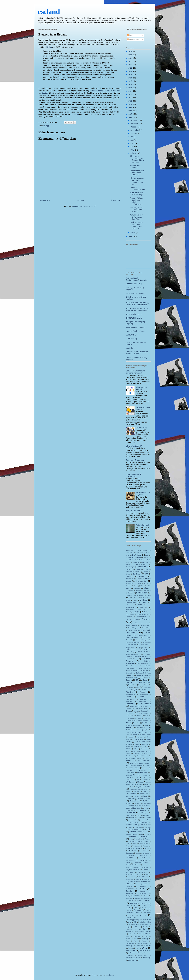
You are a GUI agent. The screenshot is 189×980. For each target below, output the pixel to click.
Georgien (129, 702)
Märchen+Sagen (137, 784)
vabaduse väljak (145, 922)
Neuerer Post (45, 200)
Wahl (136, 939)
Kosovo (146, 754)
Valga (128, 927)
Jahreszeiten (137, 732)
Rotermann (137, 846)
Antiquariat (136, 562)
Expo (140, 685)
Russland (133, 851)
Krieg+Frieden (142, 756)
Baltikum (129, 572)
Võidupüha (137, 936)
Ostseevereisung (145, 820)
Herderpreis (129, 718)
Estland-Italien (130, 647)
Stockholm (129, 898)
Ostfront (140, 818)
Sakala (138, 853)
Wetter (131, 948)
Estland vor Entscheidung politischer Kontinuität (135, 372)
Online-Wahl (130, 813)
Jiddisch (135, 735)
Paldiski (145, 822)
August (133, 133)
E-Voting (144, 602)
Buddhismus (130, 584)
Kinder (137, 746)
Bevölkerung (137, 574)
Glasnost (128, 709)
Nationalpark (134, 801)
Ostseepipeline (133, 820)
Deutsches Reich (131, 595)
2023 (131, 61)
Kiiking (128, 746)
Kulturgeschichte (144, 761)
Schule (128, 863)
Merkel (128, 792)
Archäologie (130, 567)
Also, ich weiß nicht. (133, 511)
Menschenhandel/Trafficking (139, 789)
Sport (142, 889)
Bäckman (139, 569)
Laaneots (148, 765)
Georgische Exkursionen (135, 460)
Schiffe (143, 858)
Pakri (137, 822)
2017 (131, 81)
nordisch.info (131, 348)
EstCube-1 (129, 620)
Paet (130, 822)
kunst (132, 763)
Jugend (131, 737)
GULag (136, 711)
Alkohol (146, 557)
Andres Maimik (144, 560)
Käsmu (137, 744)
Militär (145, 792)
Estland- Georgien (132, 625)
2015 (131, 88)
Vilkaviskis (132, 934)
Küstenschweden (137, 765)
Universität (147, 920)
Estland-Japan (143, 647)
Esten (137, 620)
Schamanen (144, 856)
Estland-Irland (132, 645)
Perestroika (138, 827)
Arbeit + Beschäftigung (136, 565)
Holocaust (138, 718)
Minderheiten (131, 794)
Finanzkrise (147, 687)
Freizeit (128, 697)
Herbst (146, 716)
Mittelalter (129, 796)
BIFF (146, 574)
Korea (128, 754)
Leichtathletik (142, 772)
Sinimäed (146, 870)
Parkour (128, 825)
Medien (148, 787)
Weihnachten (130, 943)
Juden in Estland (145, 735)
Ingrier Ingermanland (135, 725)
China (136, 586)
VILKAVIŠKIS (144, 934)
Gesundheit (133, 706)
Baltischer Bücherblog (134, 284)
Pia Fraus (148, 827)
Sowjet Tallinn (133, 881)
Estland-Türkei (143, 668)
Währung (145, 939)
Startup (128, 896)
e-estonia (143, 600)
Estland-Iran (147, 642)
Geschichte (130, 704)
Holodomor (147, 718)
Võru (146, 936)
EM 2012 (145, 610)
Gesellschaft (146, 704)
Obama (139, 806)
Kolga (128, 751)
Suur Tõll (131, 901)
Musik (145, 796)
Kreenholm (129, 756)
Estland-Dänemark (134, 630)
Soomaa (138, 879)
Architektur (142, 567)
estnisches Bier (131, 678)
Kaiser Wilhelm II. (140, 742)
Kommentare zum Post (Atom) (85, 206)
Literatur (129, 780)
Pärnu (135, 825)
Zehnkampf (147, 958)
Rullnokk (146, 846)
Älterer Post (115, 200)
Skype (139, 874)
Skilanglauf (130, 874)
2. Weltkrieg (130, 557)
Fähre (146, 685)
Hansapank (144, 711)
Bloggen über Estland (53, 34)
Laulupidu (143, 770)
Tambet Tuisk (145, 903)
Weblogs (145, 941)
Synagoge (139, 901)
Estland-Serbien (131, 666)
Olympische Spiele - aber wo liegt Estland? (138, 173)
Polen (142, 829)
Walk (135, 941)
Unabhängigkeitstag (133, 920)
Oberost (146, 806)
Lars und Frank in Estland (135, 331)
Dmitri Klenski (133, 598)
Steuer (146, 896)
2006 (131, 117)
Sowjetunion (143, 884)
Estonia (129, 680)
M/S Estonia (130, 782)
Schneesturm (130, 860)
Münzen (137, 796)
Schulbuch (143, 860)
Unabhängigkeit (131, 917)
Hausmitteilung (141, 428)
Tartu (135, 905)
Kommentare (133, 39)
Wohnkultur (129, 955)
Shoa (127, 867)
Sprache (129, 891)
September (135, 130)
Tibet (137, 908)
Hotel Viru (132, 720)
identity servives (143, 720)
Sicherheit (145, 867)
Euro (145, 680)
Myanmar (140, 799)
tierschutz (145, 908)
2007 (131, 114)
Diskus (148, 595)
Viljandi (148, 932)
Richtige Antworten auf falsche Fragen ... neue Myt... (137, 181)
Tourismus (138, 910)
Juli (132, 137)
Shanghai (145, 865)
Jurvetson (140, 737)
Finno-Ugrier (133, 690)
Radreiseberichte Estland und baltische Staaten (137, 353)
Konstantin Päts (143, 751)
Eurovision (132, 685)
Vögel (128, 936)
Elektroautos (130, 610)
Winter (144, 948)
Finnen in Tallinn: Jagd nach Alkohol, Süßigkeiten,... (136, 201)
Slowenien (132, 877)
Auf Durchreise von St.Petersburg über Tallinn (137, 217)
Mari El (146, 784)
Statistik (137, 896)
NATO (145, 801)
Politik (148, 829)
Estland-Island (144, 645)
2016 (131, 84)
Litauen (145, 777)
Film (138, 687)
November (135, 123)
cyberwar (147, 588)
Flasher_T (145, 690)
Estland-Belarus (146, 625)
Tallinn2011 (134, 903)
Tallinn (148, 901)
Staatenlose (129, 893)
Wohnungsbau (143, 955)
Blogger (47, 126)
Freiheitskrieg (144, 694)
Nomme (137, 803)
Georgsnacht (143, 702)
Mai (132, 143)
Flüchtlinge (130, 692)
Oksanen (146, 808)
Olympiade (142, 810)
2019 (131, 74)
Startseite (81, 200)
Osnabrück (147, 815)
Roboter (128, 846)
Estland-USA (144, 671)
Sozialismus (143, 886)
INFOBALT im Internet (134, 314)
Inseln (146, 725)
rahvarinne (139, 839)
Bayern (146, 572)
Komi (134, 751)
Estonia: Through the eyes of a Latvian (105, 91)
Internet (129, 727)
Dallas (131, 591)
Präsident (132, 836)
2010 (131, 104)
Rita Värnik (144, 844)
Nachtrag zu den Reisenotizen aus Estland (137, 210)
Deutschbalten (142, 593)
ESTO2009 (144, 678)
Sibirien (135, 867)
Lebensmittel (130, 773)
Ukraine (132, 915)
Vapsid (145, 927)
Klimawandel (144, 749)
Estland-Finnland (132, 637)
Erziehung (129, 617)
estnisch (131, 675)
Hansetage (130, 713)
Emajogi (128, 612)
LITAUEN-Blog (131, 339)
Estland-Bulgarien (134, 628)
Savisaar (132, 856)
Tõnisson (129, 910)
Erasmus (131, 614)
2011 (131, 101)
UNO (130, 922)
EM (139, 610)
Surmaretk (147, 898)
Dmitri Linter (144, 598)
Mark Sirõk (129, 787)
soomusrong (147, 879)
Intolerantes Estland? (134, 446)
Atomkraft (129, 569)
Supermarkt (138, 898)
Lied (137, 777)
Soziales (129, 886)
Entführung (147, 612)
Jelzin (128, 735)
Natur (128, 803)
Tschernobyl (129, 913)
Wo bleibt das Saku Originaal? (143, 494)
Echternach (129, 605)
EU (137, 680)
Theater (128, 908)
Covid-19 (137, 588)
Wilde (138, 948)
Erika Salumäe (143, 614)
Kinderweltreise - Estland (135, 327)
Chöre (142, 586)
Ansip (128, 562)
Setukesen (136, 865)
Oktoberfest (129, 811)
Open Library (130, 815)
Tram (147, 910)
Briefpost (139, 579)
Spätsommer (130, 889)
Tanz (127, 906)
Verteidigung (130, 932)
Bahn (146, 569)
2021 (131, 68)
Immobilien (137, 723)
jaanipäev (145, 730)
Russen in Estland (133, 848)
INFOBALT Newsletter (134, 318)
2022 (131, 65)
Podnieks (135, 829)
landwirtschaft (134, 768)
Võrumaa (129, 939)
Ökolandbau (136, 808)
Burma (139, 584)
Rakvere (148, 839)
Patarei (143, 825)
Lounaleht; (145, 780)
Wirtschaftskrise (145, 951)
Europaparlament (145, 683)
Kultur (128, 761)
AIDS (139, 557)
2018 (131, 78)
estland (49, 12)
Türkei (138, 913)
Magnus (140, 782)
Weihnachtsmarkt (143, 943)
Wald (127, 941)
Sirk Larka (130, 872)
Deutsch (131, 593)
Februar (134, 153)
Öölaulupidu (144, 813)
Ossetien (132, 818)
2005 (131, 237)
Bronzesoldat (141, 581)
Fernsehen (129, 687)
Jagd (127, 732)
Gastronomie (130, 699)
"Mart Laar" (139, 553)
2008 (131, 111)
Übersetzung (147, 913)
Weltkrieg (129, 946)
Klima (135, 749)
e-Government (131, 602)
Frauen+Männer (131, 694)
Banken (138, 572)
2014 (131, 91)
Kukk (147, 758)
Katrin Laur (145, 744)
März (133, 150)
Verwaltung (140, 932)
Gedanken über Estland (135, 293)
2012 (131, 98)
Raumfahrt (132, 841)
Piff (129, 829)
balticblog (48, 47)
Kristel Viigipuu (130, 758)
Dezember (135, 120)
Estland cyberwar (141, 623)
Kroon (140, 758)
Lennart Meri (131, 775)
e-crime (135, 600)
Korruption (137, 754)
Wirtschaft (130, 950)
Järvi (146, 732)
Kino (145, 746)
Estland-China (146, 628)
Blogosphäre (130, 579)
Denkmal (138, 591)
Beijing (128, 574)
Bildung (129, 576)
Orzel (139, 815)
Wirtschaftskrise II (142, 525)
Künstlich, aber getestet (141, 388)
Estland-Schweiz (143, 664)
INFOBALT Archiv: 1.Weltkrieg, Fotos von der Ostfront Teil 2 (137, 310)
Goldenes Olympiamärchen (137, 189)
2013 (131, 94)
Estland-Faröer (142, 635)
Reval (128, 844)
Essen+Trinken (142, 617)
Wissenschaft (134, 953)
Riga (135, 844)
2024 (131, 58)
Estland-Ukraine (131, 671)
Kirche (128, 749)
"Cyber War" (130, 550)
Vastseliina (129, 929)
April (132, 147)
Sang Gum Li (147, 853)
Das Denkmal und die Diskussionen (134, 475)
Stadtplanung (142, 893)
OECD (128, 808)
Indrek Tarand (146, 723)
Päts (149, 825)
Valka (137, 927)
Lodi (138, 780)
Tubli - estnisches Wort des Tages (137, 194)
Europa (129, 682)
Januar (133, 233)
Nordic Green (146, 803)
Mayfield (139, 787)
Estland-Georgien (142, 640)
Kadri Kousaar (139, 739)
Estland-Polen (131, 659)
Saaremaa (129, 853)
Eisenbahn (144, 607)
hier (77, 114)
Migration (137, 792)
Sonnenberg (130, 879)
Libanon (128, 777)
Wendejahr (138, 946)
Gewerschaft (144, 706)
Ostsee (148, 818)
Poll (141, 834)
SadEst (45, 93)
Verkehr (142, 929)
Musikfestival (130, 799)
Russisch (148, 848)
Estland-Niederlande (132, 654)
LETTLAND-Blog (132, 335)
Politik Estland (137, 832)
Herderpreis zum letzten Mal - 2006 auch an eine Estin (136, 225)
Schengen (129, 858)
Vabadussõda (144, 924)
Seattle (146, 863)
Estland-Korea (131, 649)
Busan (146, 584)
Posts (130, 35)
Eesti (140, 605)
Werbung (147, 946)
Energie (137, 612)
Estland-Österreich (142, 656)
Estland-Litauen (142, 652)
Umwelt (143, 915)
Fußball (142, 697)
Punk (131, 839)
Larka (145, 768)
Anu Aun (145, 562)
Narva (148, 799)
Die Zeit (141, 595)
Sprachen (143, 891)
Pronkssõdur (146, 836)
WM (146, 953)
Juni (132, 140)
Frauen (142, 692)
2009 (131, 107)
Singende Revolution (133, 870)
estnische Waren (142, 675)
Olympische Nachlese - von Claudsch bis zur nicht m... (137, 159)
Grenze (128, 711)
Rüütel (145, 851)
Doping (128, 600)
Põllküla (148, 834)
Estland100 (129, 673)
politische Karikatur (132, 834)
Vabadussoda (133, 924)
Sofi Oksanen (143, 877)
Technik (145, 906)
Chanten (128, 586)
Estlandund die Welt (143, 673)
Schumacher (137, 863)
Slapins (148, 874)
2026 (131, 51)
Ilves (128, 723)
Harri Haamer (144, 713)
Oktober (134, 127)
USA (135, 922)
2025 (131, 55)
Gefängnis (143, 699)
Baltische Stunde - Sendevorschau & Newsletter (137, 279)
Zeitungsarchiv (133, 960)
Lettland (145, 775)
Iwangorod (140, 728)
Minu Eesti (144, 794)
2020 (131, 71)
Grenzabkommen (141, 709)
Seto (127, 865)
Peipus (130, 827)
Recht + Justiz (143, 841)
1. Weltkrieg (137, 555)
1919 (147, 555)
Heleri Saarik (130, 716)
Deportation (147, 591)
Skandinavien (143, 872)
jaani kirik (136, 730)
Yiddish (138, 958)
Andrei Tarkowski (131, 560)
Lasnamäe (129, 770)
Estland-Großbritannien (133, 642)
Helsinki (139, 716)
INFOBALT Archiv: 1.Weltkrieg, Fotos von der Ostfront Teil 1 (137, 304)
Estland (146, 619)
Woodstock (129, 958)
